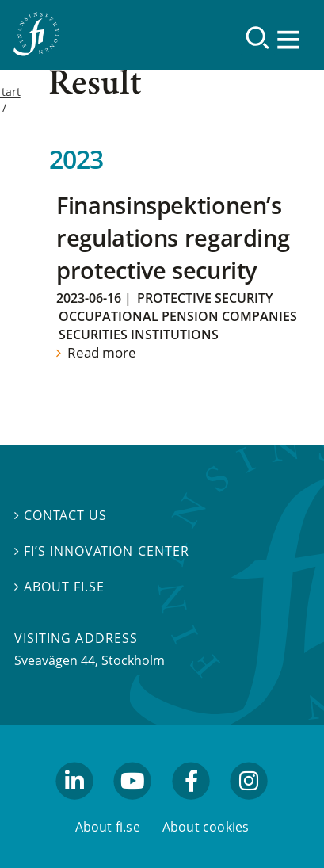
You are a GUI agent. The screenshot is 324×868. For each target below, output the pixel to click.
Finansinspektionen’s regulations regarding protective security (173, 237)
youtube (133, 808)
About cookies (206, 828)
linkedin (75, 808)
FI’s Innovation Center (102, 551)
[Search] (258, 38)
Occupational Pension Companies (178, 316)
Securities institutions (139, 335)
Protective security (205, 298)
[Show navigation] (290, 39)
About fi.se (59, 587)
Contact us (61, 516)
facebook (191, 808)
